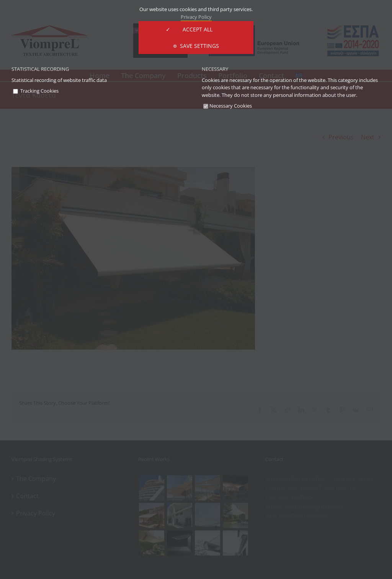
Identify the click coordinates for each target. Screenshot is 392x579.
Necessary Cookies (228, 106)
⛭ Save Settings (196, 46)
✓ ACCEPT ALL (196, 29)
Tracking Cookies (36, 91)
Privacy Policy (196, 17)
